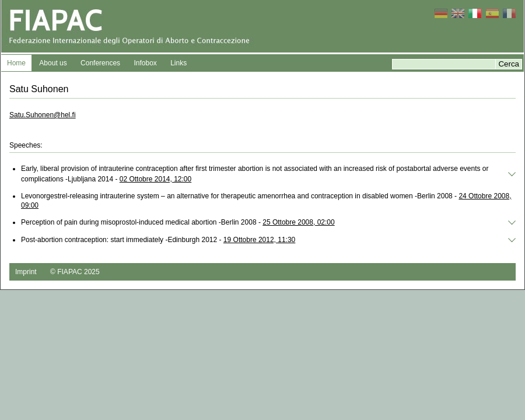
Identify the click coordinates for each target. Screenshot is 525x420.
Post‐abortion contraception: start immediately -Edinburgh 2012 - (158, 240)
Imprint (26, 272)
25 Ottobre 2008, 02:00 (298, 222)
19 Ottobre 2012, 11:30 (259, 240)
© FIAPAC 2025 (75, 272)
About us (53, 63)
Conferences (100, 63)
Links (178, 63)
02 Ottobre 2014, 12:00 (155, 179)
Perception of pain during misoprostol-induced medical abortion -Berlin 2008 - (178, 222)
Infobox (145, 63)
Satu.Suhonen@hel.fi (43, 115)
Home (16, 63)
